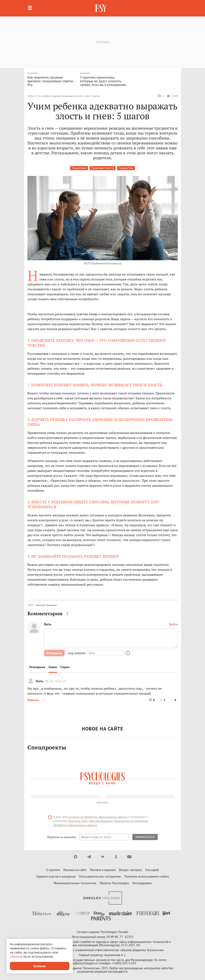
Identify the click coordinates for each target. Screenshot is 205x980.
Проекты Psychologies (114, 883)
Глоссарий (152, 870)
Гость (39, 681)
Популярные (37, 667)
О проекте (53, 870)
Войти (173, 624)
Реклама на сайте (75, 870)
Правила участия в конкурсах (56, 876)
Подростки (126, 168)
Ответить (33, 700)
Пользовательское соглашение (100, 876)
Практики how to (102, 168)
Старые (65, 667)
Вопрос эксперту (130, 870)
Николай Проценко (46, 605)
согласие (16, 956)
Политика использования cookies (147, 876)
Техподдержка (142, 883)
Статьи (31, 96)
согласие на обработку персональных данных (98, 817)
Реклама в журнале (103, 870)
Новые (53, 667)
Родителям (79, 168)
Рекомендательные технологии (75, 883)
